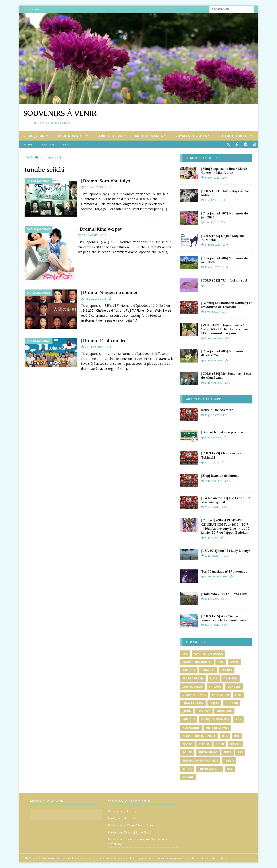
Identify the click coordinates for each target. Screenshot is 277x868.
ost (237, 736)
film (238, 695)
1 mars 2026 (212, 312)
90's (185, 654)
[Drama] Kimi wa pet (100, 229)
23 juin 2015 (90, 235)
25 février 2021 (214, 481)
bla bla (227, 670)
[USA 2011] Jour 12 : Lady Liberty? (226, 551)
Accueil (28, 144)
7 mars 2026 (212, 285)
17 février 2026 (214, 360)
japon (187, 711)
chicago (215, 687)
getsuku (232, 703)
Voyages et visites (191, 136)
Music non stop (71, 136)
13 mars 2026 (212, 267)
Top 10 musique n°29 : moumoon (225, 571)
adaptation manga (208, 654)
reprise (204, 744)
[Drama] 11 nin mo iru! (104, 341)
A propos (48, 144)
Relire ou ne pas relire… (219, 410)
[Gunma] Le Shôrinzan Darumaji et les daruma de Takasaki (226, 305)
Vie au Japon (34, 136)
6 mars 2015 (212, 462)
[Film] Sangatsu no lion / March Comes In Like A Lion (224, 171)
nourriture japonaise (199, 736)
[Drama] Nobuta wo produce (222, 432)
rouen (187, 752)
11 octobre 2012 (96, 299)
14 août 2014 (212, 625)
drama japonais (194, 695)
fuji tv (214, 703)
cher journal (193, 687)
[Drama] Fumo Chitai (140, 825)
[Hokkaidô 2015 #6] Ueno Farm (224, 594)
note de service (217, 728)
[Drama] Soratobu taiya (106, 181)
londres (204, 711)
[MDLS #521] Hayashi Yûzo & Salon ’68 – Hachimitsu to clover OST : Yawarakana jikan (225, 329)
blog (214, 678)
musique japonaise (215, 719)
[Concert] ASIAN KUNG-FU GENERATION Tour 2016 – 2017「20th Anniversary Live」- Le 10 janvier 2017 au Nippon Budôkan (225, 526)
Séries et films (110, 136)
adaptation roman (197, 662)
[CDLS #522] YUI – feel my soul (224, 280)
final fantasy (193, 703)
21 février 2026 (214, 338)
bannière (208, 670)
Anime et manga (149, 136)
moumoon (224, 711)
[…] (165, 209)
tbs (240, 752)
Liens (66, 144)
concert (234, 687)
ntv (225, 736)
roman (235, 744)
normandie (191, 728)
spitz (228, 752)
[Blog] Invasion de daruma (220, 476)
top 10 (187, 769)
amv (221, 662)
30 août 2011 (212, 507)
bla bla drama (193, 678)
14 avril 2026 (212, 178)
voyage (188, 777)
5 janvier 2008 (213, 437)
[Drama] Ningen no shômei (109, 292)
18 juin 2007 (212, 415)
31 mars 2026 (212, 245)
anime (234, 662)
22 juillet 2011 (213, 556)
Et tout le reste (234, 136)
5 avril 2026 (211, 222)
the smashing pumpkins (200, 761)
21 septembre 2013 (216, 576)
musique (189, 719)
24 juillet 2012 (94, 347)
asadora (189, 670)
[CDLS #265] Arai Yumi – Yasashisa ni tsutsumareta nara (224, 618)
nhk (238, 719)
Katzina (113, 811)
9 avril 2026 (211, 200)
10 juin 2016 (212, 599)
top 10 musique (210, 769)
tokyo (229, 761)
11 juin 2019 (212, 537)
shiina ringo (208, 752)
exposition (221, 695)
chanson (231, 678)
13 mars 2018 (94, 187)
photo (187, 744)
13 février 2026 (214, 383)
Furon (112, 832)
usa (230, 769)
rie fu (220, 744)
